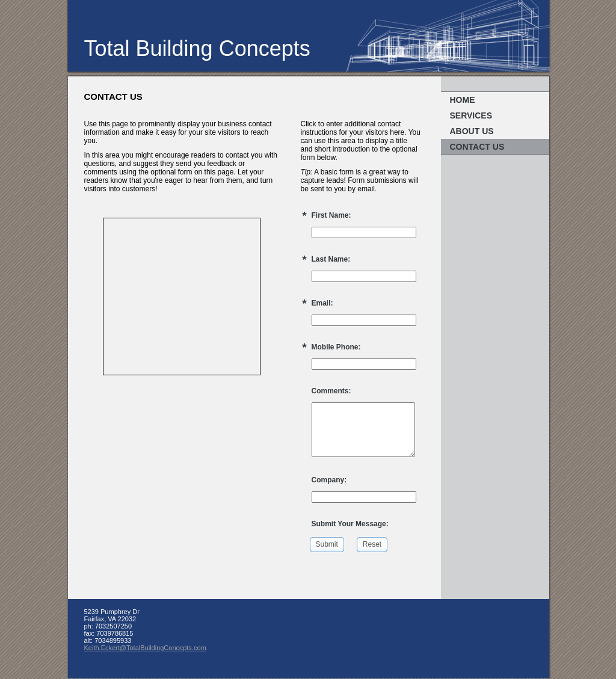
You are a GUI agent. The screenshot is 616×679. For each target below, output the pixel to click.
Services (471, 115)
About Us (472, 131)
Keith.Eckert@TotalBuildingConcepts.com (145, 648)
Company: (329, 480)
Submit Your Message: (350, 524)
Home (463, 100)
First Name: (331, 215)
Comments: (331, 391)
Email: (322, 303)
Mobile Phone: (336, 347)
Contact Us (477, 147)
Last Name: (331, 259)
